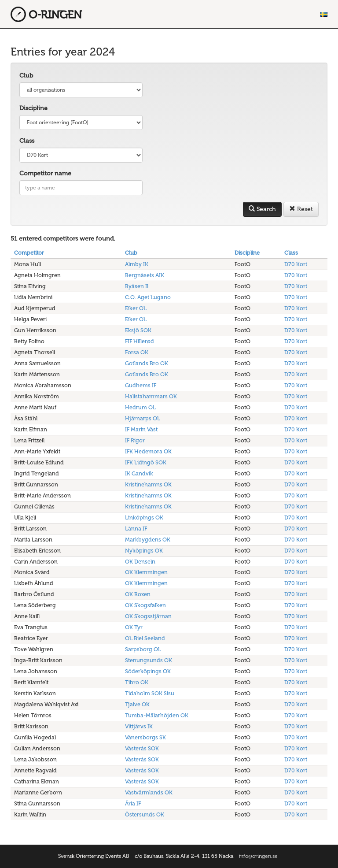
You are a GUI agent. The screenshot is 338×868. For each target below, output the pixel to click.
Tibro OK (137, 682)
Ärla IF (133, 803)
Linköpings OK (144, 517)
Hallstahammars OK (151, 396)
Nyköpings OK (144, 551)
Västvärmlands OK (149, 792)
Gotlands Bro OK (147, 363)
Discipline (33, 108)
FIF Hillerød (140, 341)
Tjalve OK (137, 704)
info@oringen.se (258, 856)
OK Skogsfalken (145, 605)
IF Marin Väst (141, 429)
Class (27, 141)
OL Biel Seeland (145, 638)
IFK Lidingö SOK (146, 462)
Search (262, 209)
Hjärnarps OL (143, 418)
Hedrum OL (140, 407)
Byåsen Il (137, 286)
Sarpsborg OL (143, 649)
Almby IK (137, 264)
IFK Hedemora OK (148, 451)
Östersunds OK (145, 814)
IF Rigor (135, 440)
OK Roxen (138, 594)
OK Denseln (140, 562)
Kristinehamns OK (148, 484)
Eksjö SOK (138, 330)
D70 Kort (296, 264)
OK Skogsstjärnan (148, 616)
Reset (301, 209)
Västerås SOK (142, 748)
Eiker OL (136, 308)
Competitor (29, 253)
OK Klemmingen (146, 572)
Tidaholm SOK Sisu (150, 693)
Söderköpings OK (148, 671)
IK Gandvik (139, 473)
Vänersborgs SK (145, 737)
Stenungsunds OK (149, 660)
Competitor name (45, 173)
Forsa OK (137, 352)
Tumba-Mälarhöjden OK (157, 715)
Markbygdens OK (148, 540)
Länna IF (136, 529)
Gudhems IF (141, 385)
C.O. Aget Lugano (148, 297)
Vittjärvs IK (139, 726)
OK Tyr (134, 627)
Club (26, 76)
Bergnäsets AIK (145, 275)
